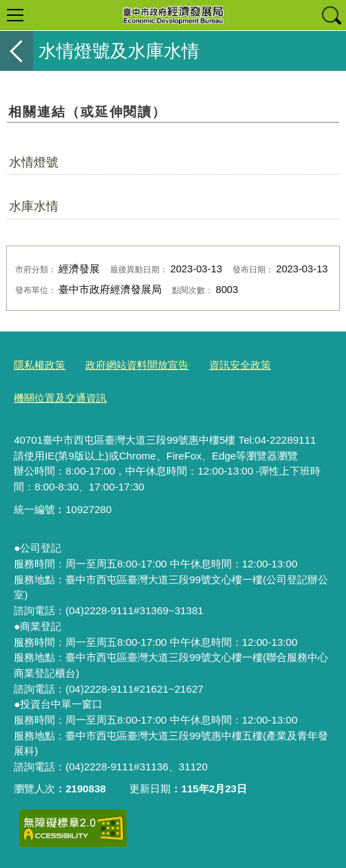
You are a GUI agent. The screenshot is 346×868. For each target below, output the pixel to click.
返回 (17, 51)
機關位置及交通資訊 (60, 398)
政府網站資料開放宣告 (137, 365)
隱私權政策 (40, 365)
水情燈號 (34, 162)
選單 (15, 15)
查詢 (331, 15)
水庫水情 (34, 206)
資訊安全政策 (240, 365)
